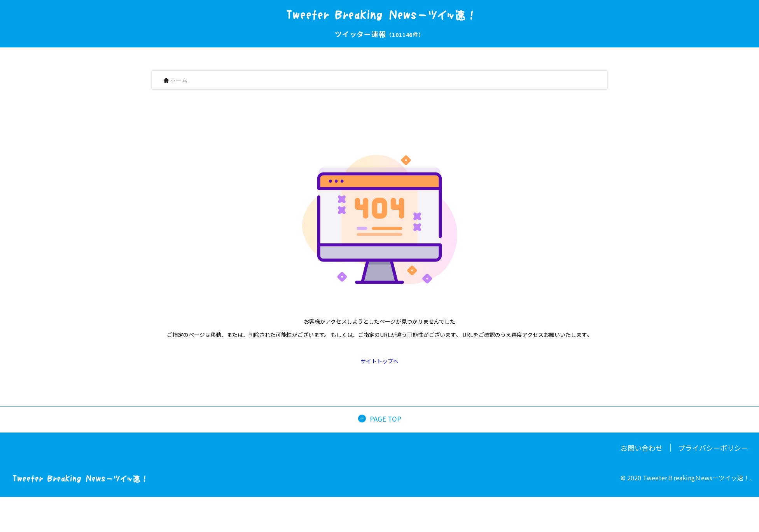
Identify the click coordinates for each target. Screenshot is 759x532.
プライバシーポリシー (713, 448)
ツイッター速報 (379, 34)
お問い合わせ (642, 448)
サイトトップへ (379, 361)
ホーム (176, 80)
